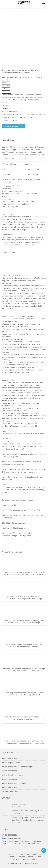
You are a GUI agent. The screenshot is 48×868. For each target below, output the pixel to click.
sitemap (36, 859)
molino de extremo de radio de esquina (18, 767)
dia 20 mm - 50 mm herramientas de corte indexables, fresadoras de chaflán (24, 646)
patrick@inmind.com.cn (13, 838)
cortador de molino (10, 792)
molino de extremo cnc (11, 787)
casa (9, 854)
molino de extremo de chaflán (14, 783)
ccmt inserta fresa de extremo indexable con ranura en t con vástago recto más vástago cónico (24, 598)
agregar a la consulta (13, 126)
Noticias (26, 859)
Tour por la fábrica (33, 854)
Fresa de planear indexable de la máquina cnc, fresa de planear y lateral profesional (24, 694)
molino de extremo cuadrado (14, 758)
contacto (16, 859)
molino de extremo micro (12, 775)
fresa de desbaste (9, 779)
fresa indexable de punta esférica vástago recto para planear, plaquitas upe (24, 718)
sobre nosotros (34, 857)
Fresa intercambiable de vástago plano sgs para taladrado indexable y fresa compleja (24, 622)
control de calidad (17, 857)
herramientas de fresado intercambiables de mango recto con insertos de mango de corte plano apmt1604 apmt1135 (24, 742)
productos (18, 854)
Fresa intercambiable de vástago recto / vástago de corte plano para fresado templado (24, 670)
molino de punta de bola (12, 762)
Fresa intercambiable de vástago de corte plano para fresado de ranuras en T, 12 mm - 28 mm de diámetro (24, 574)
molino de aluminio (9, 771)
